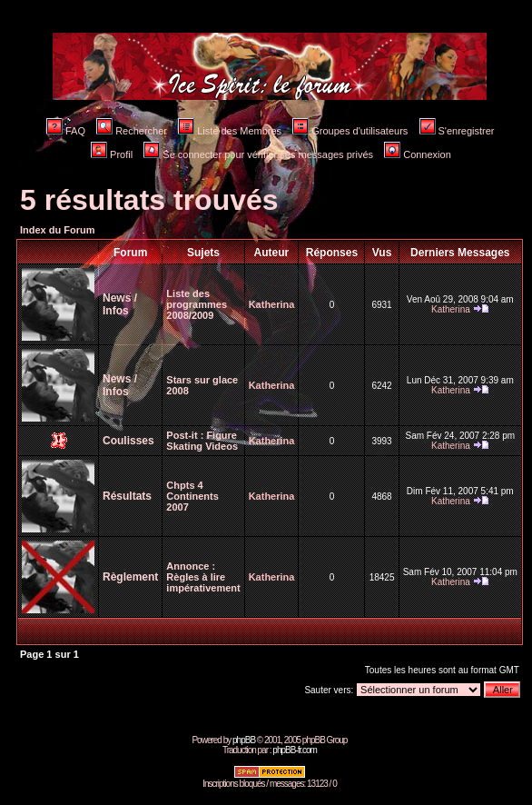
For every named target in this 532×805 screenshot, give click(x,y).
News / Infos (120, 304)
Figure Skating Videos (202, 441)
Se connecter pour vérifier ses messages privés (258, 154)
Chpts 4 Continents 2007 (192, 496)
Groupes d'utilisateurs (350, 131)
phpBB (244, 740)
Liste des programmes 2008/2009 (197, 304)
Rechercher (132, 131)
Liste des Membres (230, 131)
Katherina (272, 304)
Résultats (127, 496)
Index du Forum (58, 230)
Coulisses (128, 441)
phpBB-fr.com (295, 750)
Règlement (130, 577)
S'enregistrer (457, 131)
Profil (112, 154)
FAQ (66, 131)
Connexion (418, 154)
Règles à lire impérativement (203, 582)
